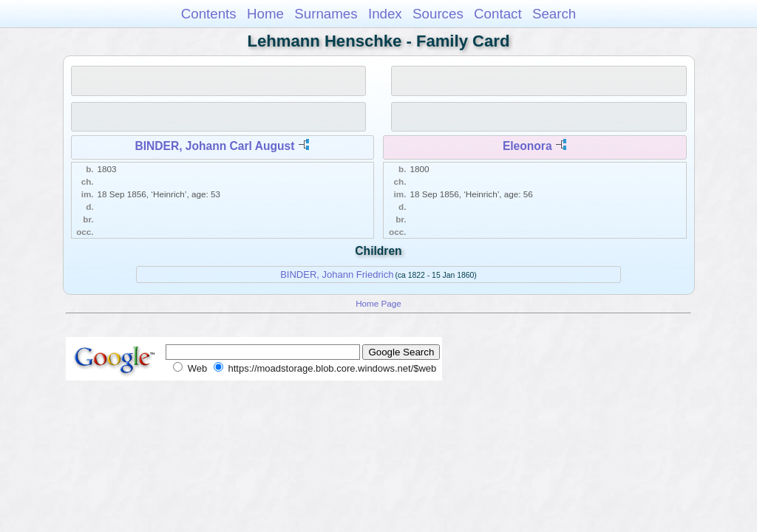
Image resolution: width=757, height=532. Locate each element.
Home (265, 14)
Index (385, 14)
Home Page (378, 303)
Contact (498, 14)
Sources (438, 14)
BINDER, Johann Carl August (214, 146)
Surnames (326, 14)
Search (554, 14)
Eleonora (527, 146)
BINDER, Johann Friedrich (337, 274)
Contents (209, 14)
